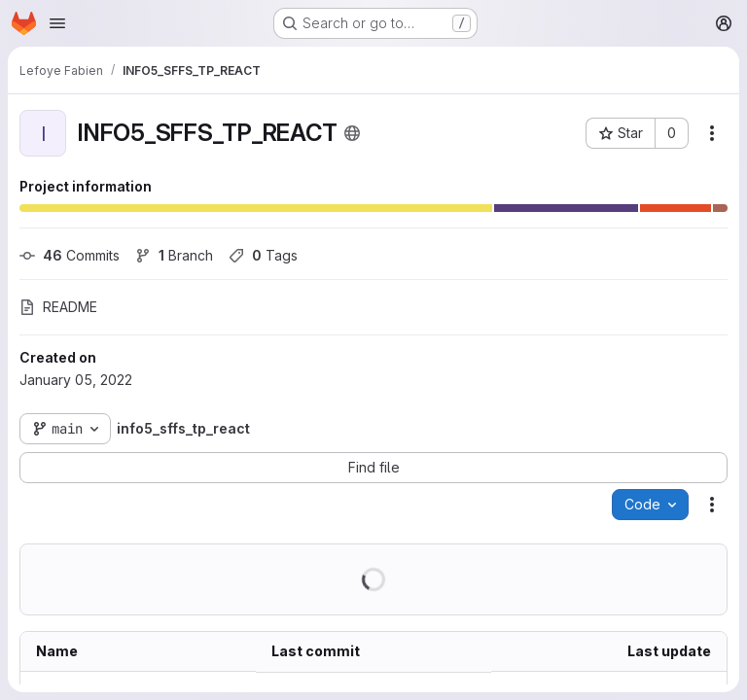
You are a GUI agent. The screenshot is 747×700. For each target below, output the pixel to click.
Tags (263, 255)
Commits (70, 255)
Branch (174, 255)
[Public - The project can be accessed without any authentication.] (352, 133)
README (58, 307)
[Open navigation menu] (57, 23)
